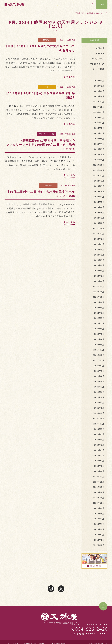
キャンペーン (98, 59)
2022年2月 (99, 339)
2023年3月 (99, 271)
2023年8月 (99, 244)
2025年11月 (99, 107)
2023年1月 (99, 281)
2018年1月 (99, 540)
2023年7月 (99, 250)
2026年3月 (99, 86)
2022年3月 (99, 334)
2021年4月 (99, 392)
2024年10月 (99, 176)
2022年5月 (99, 323)
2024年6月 (99, 197)
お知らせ (47, 40)
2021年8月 (99, 371)
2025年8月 (99, 123)
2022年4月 (99, 329)
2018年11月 (99, 498)
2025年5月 (99, 139)
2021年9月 (99, 366)
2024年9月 (99, 181)
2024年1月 (99, 223)
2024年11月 (99, 170)
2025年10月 (99, 112)
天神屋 (21, 4)
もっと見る (69, 77)
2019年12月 (99, 477)
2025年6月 (99, 133)
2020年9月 (99, 429)
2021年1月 (99, 408)
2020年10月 (99, 424)
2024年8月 (99, 186)
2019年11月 (99, 482)
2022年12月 (99, 287)
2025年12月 (99, 102)
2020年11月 (99, 419)
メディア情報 (98, 69)
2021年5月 (99, 387)
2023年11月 (99, 228)
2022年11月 (99, 292)
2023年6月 (99, 255)
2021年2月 (99, 403)
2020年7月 (99, 440)
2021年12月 (99, 350)
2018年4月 (99, 524)
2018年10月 (99, 503)
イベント (47, 87)
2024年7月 (99, 191)
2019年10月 (99, 487)
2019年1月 (99, 492)
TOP (103, 607)
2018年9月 (99, 508)
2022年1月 (99, 345)
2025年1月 (99, 160)
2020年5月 (99, 450)
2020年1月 (99, 471)
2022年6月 (99, 318)
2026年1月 (99, 96)
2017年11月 (99, 545)
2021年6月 (99, 382)
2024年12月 (99, 165)
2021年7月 (99, 376)
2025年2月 (99, 154)
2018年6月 (99, 519)
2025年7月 (99, 128)
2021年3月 (99, 397)
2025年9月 (99, 118)
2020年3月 (99, 461)
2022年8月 (99, 308)
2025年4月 (99, 144)
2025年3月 (99, 149)
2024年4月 (99, 207)
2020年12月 (99, 413)
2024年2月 (99, 218)
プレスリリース (47, 134)
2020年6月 (99, 445)
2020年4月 (99, 456)
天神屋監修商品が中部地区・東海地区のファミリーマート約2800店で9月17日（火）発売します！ (41, 145)
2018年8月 (99, 514)
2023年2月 (99, 276)
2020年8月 (99, 434)
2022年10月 (99, 297)
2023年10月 (99, 234)
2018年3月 (99, 529)
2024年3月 (99, 213)
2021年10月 (99, 360)
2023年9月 (99, 239)
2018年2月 (99, 535)
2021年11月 (99, 355)
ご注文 (102, 4)
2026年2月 (99, 91)
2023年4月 (99, 265)
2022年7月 (99, 313)
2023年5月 (99, 260)
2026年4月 (99, 81)
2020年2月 (99, 466)
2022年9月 (99, 302)
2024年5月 (99, 202)
